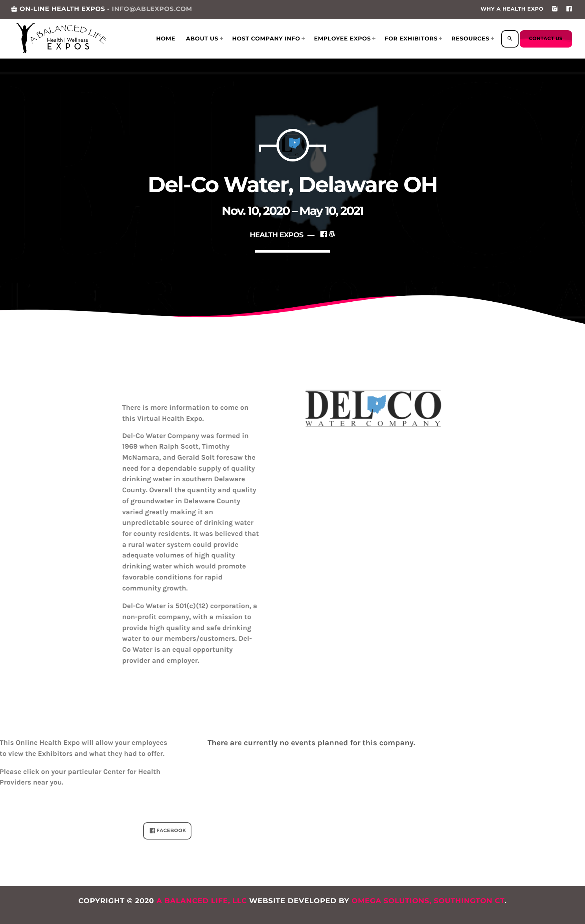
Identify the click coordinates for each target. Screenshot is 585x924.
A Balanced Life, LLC (202, 901)
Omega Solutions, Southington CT (428, 901)
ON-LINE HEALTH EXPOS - (101, 9)
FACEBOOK (168, 831)
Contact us (546, 39)
